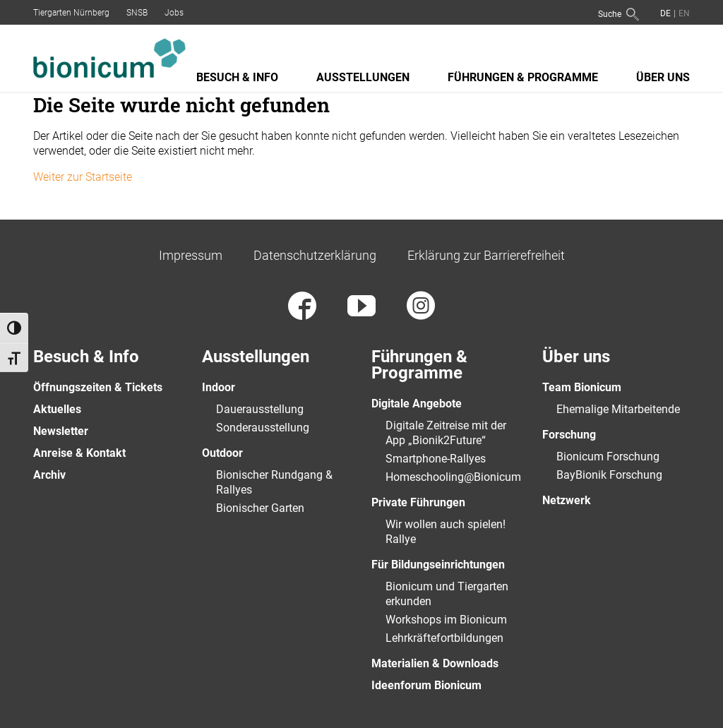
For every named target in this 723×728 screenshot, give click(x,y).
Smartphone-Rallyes (436, 459)
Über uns (663, 77)
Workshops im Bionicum (446, 620)
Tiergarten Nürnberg (71, 13)
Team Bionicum (582, 387)
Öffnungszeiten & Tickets (98, 387)
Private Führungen (418, 502)
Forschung (569, 435)
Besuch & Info (237, 77)
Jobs (174, 13)
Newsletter (61, 431)
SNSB (137, 13)
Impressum (191, 255)
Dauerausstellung (260, 409)
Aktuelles (57, 409)
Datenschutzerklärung (315, 255)
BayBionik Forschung (609, 475)
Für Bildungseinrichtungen (438, 565)
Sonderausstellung (263, 428)
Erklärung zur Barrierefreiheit (486, 255)
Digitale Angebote (417, 404)
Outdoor (222, 453)
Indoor (219, 387)
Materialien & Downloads (435, 663)
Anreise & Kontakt (79, 453)
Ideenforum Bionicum (426, 685)
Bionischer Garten (260, 508)
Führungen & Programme (523, 77)
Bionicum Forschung (608, 457)
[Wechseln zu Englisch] (683, 13)
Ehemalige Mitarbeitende (618, 409)
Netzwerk (567, 500)
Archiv (49, 475)
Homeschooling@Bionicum (453, 477)
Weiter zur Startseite (83, 177)
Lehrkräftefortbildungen (444, 638)
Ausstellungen (363, 77)
